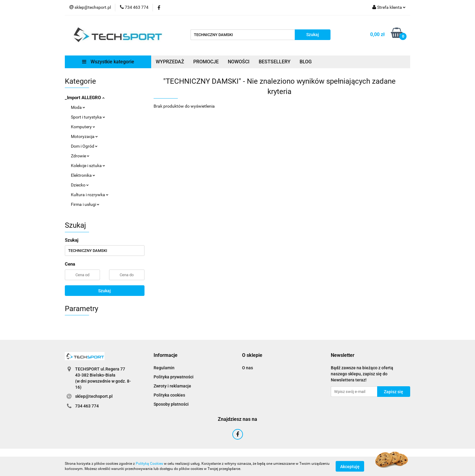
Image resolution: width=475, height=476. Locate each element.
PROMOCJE (206, 62)
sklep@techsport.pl (94, 396)
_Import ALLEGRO (85, 98)
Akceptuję (350, 466)
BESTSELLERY (275, 62)
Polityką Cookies (149, 464)
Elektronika (83, 175)
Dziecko (80, 185)
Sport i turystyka (88, 117)
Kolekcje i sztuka (88, 166)
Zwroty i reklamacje (172, 386)
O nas (247, 368)
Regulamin (164, 368)
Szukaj (105, 291)
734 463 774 (87, 406)
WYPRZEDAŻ (170, 62)
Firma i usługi (85, 204)
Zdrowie (80, 156)
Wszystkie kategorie (108, 62)
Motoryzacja (84, 136)
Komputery (83, 127)
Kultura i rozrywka (90, 195)
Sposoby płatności (171, 404)
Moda (78, 107)
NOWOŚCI (239, 62)
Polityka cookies (169, 395)
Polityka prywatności (174, 377)
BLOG (306, 62)
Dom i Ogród (84, 146)
